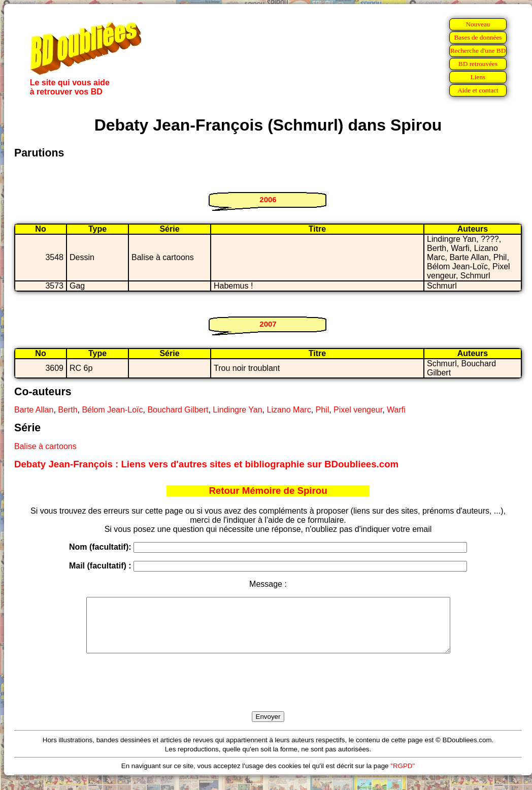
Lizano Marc (289, 410)
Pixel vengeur (358, 410)
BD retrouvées (478, 64)
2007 (268, 324)
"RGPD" (403, 777)
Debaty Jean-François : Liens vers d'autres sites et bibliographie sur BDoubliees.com (206, 464)
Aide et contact (478, 90)
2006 (268, 199)
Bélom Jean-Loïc (112, 410)
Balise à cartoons (45, 446)
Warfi (396, 410)
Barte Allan (34, 410)
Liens (478, 77)
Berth (68, 410)
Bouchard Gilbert (178, 410)
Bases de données (478, 37)
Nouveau (478, 24)
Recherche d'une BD (478, 51)
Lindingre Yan (237, 410)
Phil (323, 410)
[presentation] (268, 694)
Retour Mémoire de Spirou (268, 491)
